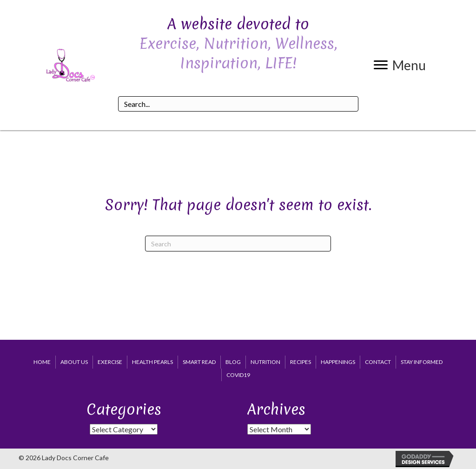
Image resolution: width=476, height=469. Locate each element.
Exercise (110, 362)
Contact (378, 362)
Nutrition (265, 362)
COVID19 (238, 375)
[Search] (238, 244)
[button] (400, 65)
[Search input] (238, 104)
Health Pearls (152, 362)
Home (42, 362)
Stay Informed (422, 362)
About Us (74, 362)
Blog (233, 362)
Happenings (338, 362)
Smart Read (199, 362)
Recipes (301, 362)
